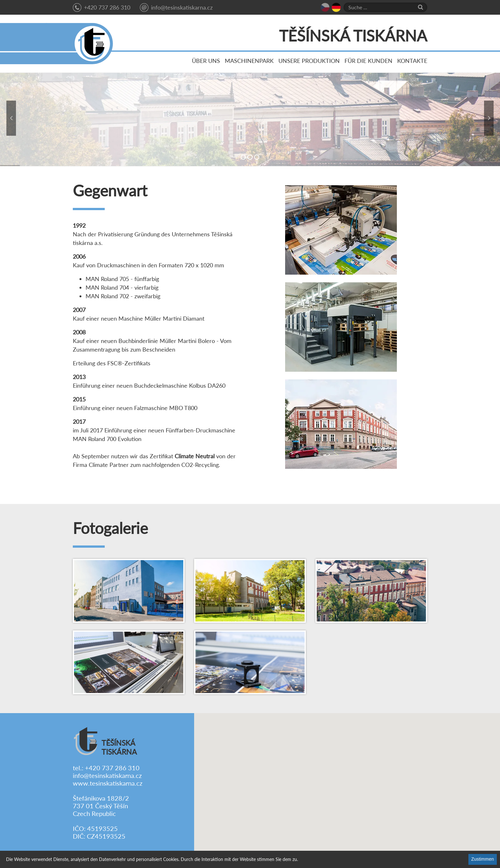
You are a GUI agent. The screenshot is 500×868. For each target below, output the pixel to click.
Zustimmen (483, 859)
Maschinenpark (249, 61)
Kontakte (412, 61)
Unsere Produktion (309, 61)
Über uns (206, 61)
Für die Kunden (368, 61)
